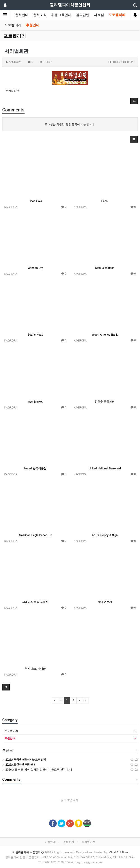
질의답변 (83, 15)
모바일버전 (88, 842)
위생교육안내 (61, 15)
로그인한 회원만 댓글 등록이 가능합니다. (70, 124)
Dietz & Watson (105, 268)
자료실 (99, 15)
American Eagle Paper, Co (35, 535)
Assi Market (35, 401)
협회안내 (22, 15)
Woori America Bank (105, 334)
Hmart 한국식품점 (35, 468)
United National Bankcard (105, 468)
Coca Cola (35, 201)
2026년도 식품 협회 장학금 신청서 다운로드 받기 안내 (37, 769)
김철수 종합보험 (105, 401)
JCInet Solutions (118, 852)
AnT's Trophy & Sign (105, 535)
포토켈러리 (117, 15)
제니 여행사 (105, 602)
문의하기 (69, 842)
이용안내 (50, 842)
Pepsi (105, 201)
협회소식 (40, 15)
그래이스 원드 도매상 (35, 602)
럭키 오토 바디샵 (35, 668)
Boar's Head (35, 334)
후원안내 (33, 25)
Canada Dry (35, 268)
